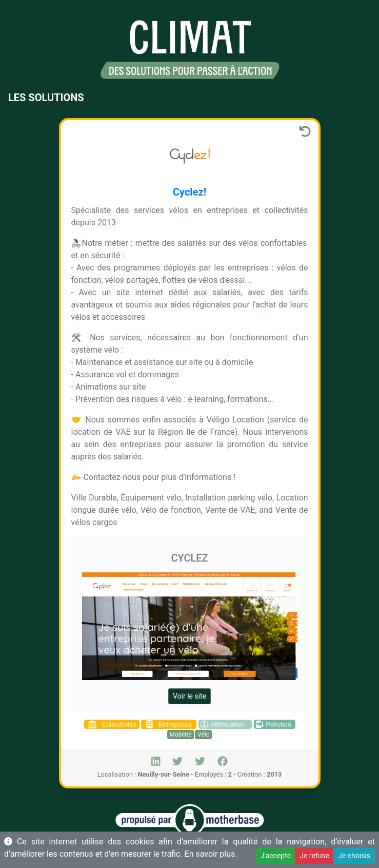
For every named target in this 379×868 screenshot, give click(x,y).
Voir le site (189, 696)
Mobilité (180, 735)
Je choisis (354, 856)
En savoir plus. (211, 854)
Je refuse (314, 856)
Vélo (204, 735)
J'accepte (276, 856)
